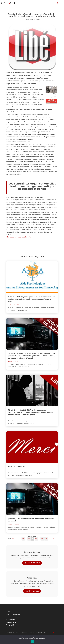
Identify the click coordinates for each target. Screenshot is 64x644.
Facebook (10, 622)
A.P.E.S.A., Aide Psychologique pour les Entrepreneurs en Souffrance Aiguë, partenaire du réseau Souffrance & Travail (31, 299)
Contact (10, 620)
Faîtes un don (33, 591)
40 (46, 539)
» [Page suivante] (51, 539)
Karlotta (52, 633)
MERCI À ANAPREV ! (16, 467)
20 (29, 539)
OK (32, 641)
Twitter (9, 625)
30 (42, 539)
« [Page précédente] (18, 539)
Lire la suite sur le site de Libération (19, 237)
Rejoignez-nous (33, 563)
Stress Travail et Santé (32, 19)
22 (36, 539)
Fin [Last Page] (54, 539)
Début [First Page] (14, 539)
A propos (10, 612)
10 (23, 539)
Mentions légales (13, 614)
